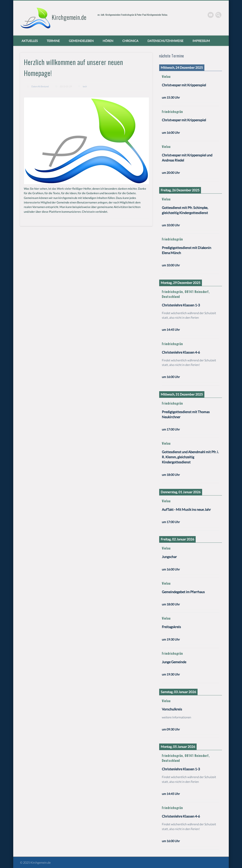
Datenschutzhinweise (165, 41)
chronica (130, 41)
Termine (53, 41)
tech (85, 86)
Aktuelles (30, 41)
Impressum (201, 41)
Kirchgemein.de (69, 17)
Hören (108, 41)
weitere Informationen (176, 717)
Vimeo (211, 15)
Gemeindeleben (81, 41)
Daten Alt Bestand (40, 86)
